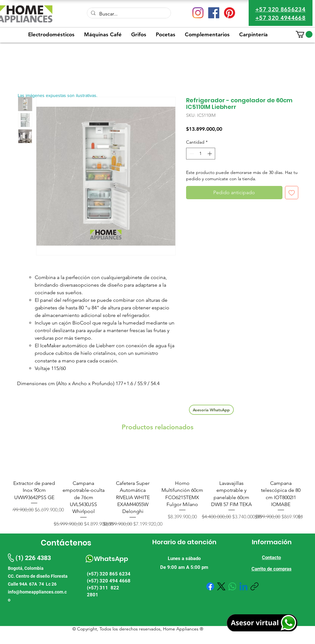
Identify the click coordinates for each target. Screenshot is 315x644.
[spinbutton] (201, 154)
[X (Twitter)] (221, 586)
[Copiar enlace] (254, 586)
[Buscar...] (128, 14)
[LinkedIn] (243, 586)
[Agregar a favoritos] (292, 193)
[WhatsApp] (232, 586)
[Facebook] (210, 586)
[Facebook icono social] (214, 13)
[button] (304, 34)
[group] (157, 485)
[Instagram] (198, 13)
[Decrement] (191, 154)
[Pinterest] (230, 13)
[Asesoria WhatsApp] (211, 410)
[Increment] (210, 154)
